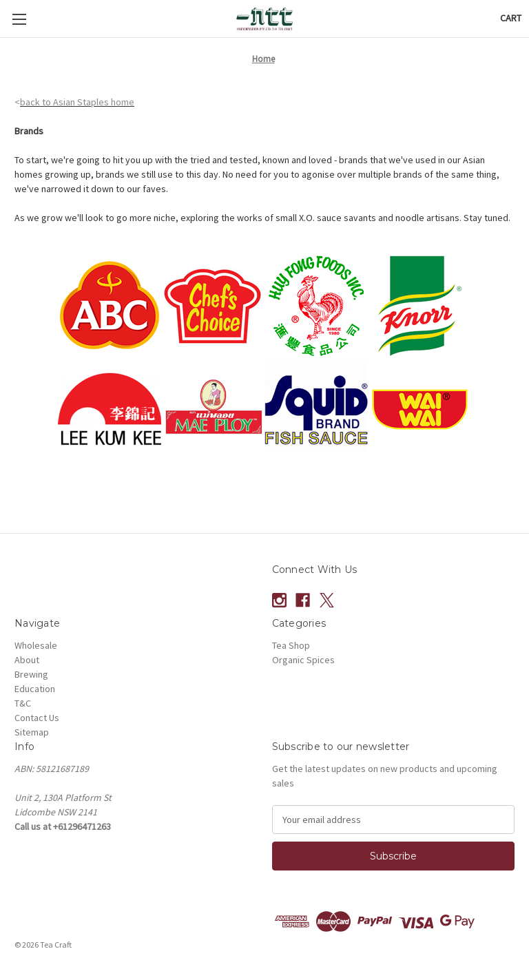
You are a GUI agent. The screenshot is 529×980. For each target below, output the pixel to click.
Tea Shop (291, 645)
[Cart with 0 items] (511, 18)
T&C (23, 703)
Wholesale (36, 645)
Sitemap (32, 732)
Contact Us (37, 718)
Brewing (31, 674)
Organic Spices (303, 660)
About (27, 660)
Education (35, 689)
